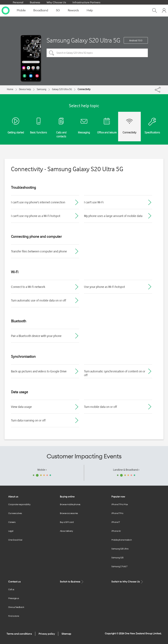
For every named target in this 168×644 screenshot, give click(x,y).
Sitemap (66, 634)
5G (58, 10)
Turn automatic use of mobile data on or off (39, 300)
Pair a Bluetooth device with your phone (36, 336)
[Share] (161, 89)
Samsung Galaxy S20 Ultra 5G (83, 40)
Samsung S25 (117, 558)
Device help (25, 89)
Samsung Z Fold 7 (119, 566)
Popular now (118, 497)
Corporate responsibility (19, 504)
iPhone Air (116, 531)
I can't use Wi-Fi (94, 202)
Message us (14, 598)
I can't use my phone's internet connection (38, 202)
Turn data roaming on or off (28, 420)
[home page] (6, 10)
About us (13, 497)
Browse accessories (69, 513)
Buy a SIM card (67, 522)
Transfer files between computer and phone (39, 251)
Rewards (73, 10)
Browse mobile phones (70, 504)
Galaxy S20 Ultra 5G (62, 89)
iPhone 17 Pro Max (120, 504)
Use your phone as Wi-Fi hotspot (104, 287)
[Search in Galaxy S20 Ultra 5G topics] (97, 53)
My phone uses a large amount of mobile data (113, 216)
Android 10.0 (136, 41)
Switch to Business (72, 582)
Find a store (14, 616)
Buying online (67, 497)
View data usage (21, 407)
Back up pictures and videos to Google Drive (39, 371)
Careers (12, 522)
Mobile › (42, 470)
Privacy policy (47, 634)
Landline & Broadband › (126, 470)
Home (10, 89)
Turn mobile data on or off (100, 407)
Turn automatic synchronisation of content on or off (115, 373)
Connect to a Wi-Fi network (28, 287)
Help (90, 10)
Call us (11, 589)
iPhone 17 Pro (117, 513)
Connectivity (84, 89)
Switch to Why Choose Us (127, 582)
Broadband (41, 10)
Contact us (14, 582)
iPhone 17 (116, 522)
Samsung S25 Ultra (120, 549)
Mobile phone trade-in (122, 540)
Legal (11, 531)
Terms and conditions (19, 634)
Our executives (15, 513)
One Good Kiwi (15, 540)
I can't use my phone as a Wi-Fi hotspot (36, 216)
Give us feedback (16, 607)
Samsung (42, 89)
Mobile (21, 10)
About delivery (66, 531)
